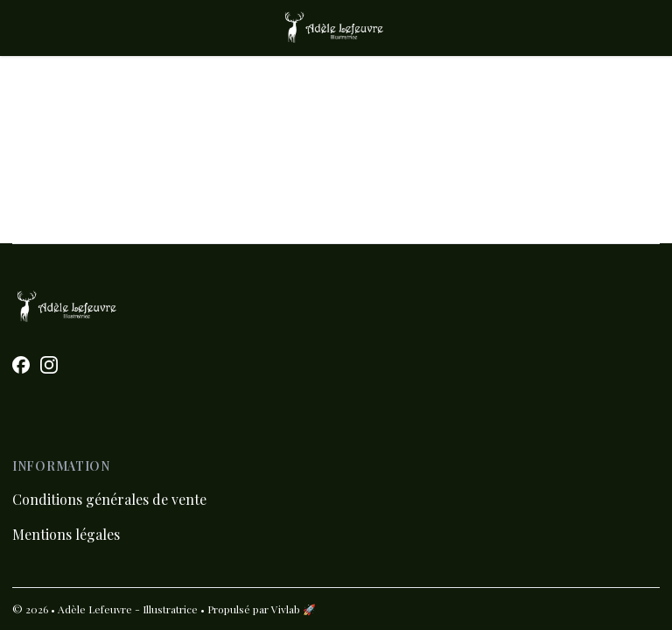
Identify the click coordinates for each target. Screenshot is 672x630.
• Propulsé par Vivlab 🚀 (258, 609)
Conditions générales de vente (109, 499)
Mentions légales (66, 534)
